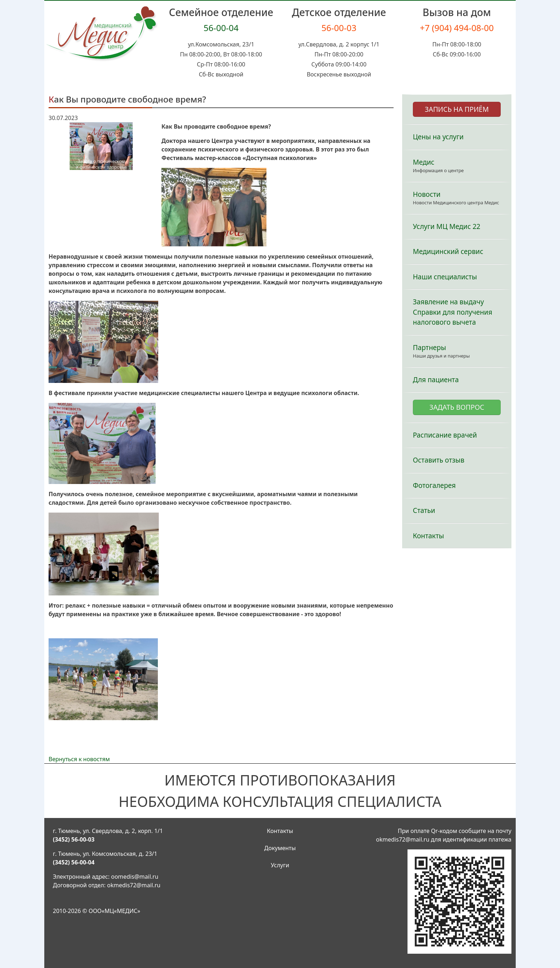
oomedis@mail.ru (135, 877)
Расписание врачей (445, 435)
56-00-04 (221, 28)
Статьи (424, 510)
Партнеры (429, 348)
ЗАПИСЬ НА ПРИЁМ (457, 109)
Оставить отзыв (439, 460)
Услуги (280, 865)
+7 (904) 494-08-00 (457, 28)
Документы (280, 848)
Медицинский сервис (448, 251)
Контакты (428, 536)
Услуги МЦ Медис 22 (447, 226)
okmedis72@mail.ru (134, 885)
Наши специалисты (445, 277)
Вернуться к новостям (79, 759)
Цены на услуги (438, 137)
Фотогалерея (434, 485)
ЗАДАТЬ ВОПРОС (457, 407)
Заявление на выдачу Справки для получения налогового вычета (452, 312)
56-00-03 (339, 28)
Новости (427, 194)
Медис (424, 162)
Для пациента (436, 380)
